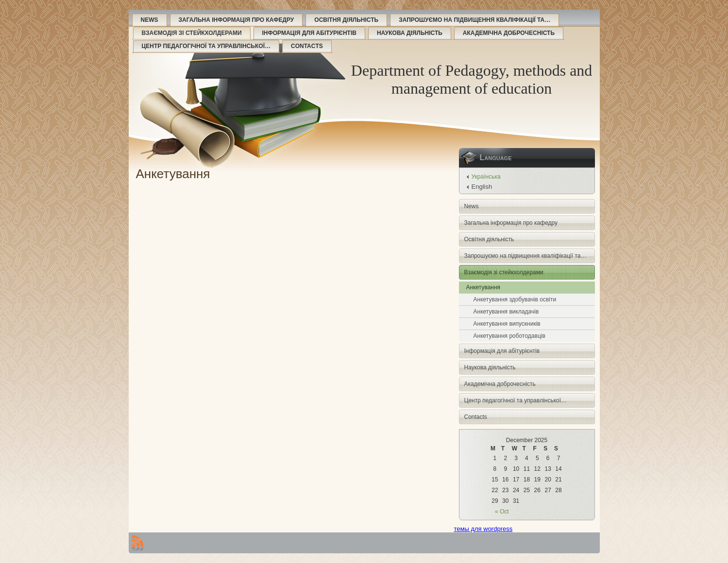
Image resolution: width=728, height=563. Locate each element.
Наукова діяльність (410, 33)
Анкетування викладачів (506, 312)
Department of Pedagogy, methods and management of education (472, 79)
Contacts (307, 46)
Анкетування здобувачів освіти (515, 299)
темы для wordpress (483, 529)
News (150, 20)
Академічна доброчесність (509, 33)
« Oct (502, 512)
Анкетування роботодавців (509, 336)
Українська (486, 177)
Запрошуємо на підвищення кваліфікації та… (474, 20)
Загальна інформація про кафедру (237, 20)
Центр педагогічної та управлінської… (206, 46)
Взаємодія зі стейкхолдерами (192, 33)
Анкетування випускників (507, 324)
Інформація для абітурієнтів (309, 33)
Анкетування (483, 287)
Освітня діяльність (346, 20)
